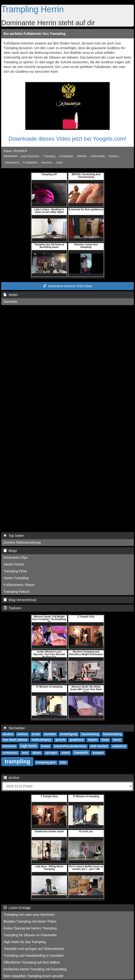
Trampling (49, 156)
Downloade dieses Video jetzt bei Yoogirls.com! (68, 139)
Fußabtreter (30, 163)
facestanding (90, 734)
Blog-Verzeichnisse (20, 600)
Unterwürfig (98, 156)
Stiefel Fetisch (14, 564)
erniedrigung (69, 734)
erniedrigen (66, 156)
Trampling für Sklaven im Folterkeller (30, 935)
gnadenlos (77, 740)
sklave (37, 753)
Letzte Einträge (17, 908)
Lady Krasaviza (30, 156)
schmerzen (10, 753)
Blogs (10, 551)
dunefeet (50, 734)
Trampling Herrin (32, 9)
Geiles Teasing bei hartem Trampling (30, 928)
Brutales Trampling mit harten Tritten (30, 921)
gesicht (60, 740)
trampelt (98, 753)
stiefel (66, 753)
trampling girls (46, 762)
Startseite (10, 302)
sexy (25, 753)
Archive (11, 778)
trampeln (81, 753)
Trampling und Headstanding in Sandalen (34, 956)
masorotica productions (70, 746)
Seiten (11, 295)
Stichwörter (14, 728)
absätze (8, 734)
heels (105, 740)
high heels (28, 746)
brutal (36, 734)
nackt (59, 163)
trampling (17, 761)
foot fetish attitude (15, 740)
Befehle (82, 156)
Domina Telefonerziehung (22, 542)
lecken (46, 746)
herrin (117, 740)
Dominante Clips (16, 558)
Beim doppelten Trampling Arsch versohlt (33, 976)
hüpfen (93, 740)
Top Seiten (14, 536)
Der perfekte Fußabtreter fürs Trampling (35, 34)
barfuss (22, 734)
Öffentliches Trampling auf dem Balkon (32, 962)
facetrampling (112, 734)
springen (51, 753)
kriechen (47, 163)
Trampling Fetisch (17, 592)
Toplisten (13, 608)
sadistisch (119, 746)
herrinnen (9, 746)
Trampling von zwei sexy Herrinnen (29, 915)
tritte (63, 762)
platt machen (99, 746)
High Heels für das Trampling (25, 942)
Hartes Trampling (16, 578)
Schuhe (113, 156)
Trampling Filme (15, 571)
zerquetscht (12, 163)
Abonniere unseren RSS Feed (67, 286)
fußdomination (41, 740)
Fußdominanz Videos (19, 585)
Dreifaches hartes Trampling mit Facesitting (35, 969)
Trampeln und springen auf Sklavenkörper (34, 949)
